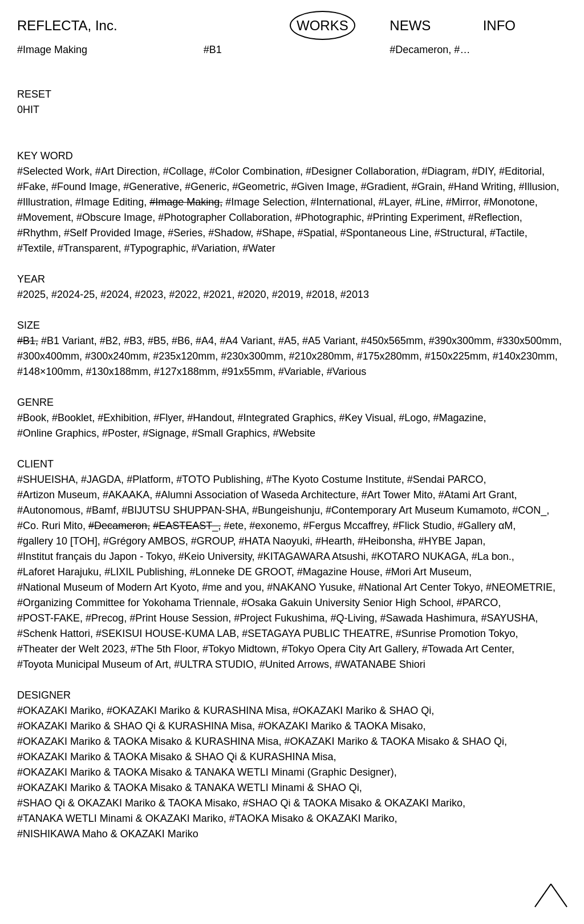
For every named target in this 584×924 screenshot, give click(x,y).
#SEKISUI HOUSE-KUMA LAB (166, 634)
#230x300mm (252, 356)
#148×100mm (49, 372)
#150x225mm (456, 356)
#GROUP (212, 541)
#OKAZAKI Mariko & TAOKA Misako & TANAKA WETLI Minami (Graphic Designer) (206, 772)
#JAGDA (101, 479)
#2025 (31, 294)
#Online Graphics (57, 433)
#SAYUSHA (508, 618)
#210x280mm (320, 356)
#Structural (459, 233)
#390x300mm (460, 341)
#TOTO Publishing (218, 479)
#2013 (355, 294)
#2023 (149, 294)
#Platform (149, 479)
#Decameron (118, 526)
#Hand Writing (481, 187)
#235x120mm (184, 356)
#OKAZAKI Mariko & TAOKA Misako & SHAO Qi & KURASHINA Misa (175, 757)
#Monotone (509, 202)
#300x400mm (48, 356)
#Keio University (215, 556)
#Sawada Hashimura (427, 618)
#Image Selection (265, 202)
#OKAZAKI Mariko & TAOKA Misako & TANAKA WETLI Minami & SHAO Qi (188, 788)
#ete (234, 526)
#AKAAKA (126, 495)
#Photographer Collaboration (224, 217)
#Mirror (462, 202)
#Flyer (167, 418)
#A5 (287, 341)
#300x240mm (116, 356)
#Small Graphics (229, 433)
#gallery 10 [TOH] (57, 541)
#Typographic (155, 248)
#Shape (274, 233)
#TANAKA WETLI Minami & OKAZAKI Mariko (120, 818)
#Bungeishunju (286, 510)
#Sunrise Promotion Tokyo (456, 634)
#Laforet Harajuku (58, 572)
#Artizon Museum (57, 495)
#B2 (109, 341)
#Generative (151, 187)
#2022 (183, 294)
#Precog (105, 618)
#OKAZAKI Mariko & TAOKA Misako (340, 726)
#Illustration (43, 202)
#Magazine (458, 418)
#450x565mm (392, 341)
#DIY (482, 171)
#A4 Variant (246, 341)
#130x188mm (117, 372)
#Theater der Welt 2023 (71, 649)
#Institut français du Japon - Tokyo (95, 556)
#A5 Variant (329, 341)
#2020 (252, 294)
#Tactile (507, 233)
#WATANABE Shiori (380, 664)
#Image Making (184, 202)
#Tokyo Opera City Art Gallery (349, 649)
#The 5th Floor (164, 649)
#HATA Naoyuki (274, 541)
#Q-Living (352, 618)
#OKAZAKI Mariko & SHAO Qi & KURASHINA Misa (135, 726)
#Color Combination (255, 171)
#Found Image (84, 187)
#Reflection (494, 217)
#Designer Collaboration (361, 171)
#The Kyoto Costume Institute (334, 479)
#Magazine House (338, 572)
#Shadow (229, 233)
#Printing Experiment (415, 217)
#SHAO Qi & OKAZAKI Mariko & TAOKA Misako (127, 803)
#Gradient (384, 187)
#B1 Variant (68, 341)
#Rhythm (38, 233)
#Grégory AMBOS (144, 541)
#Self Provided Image (113, 233)
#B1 (26, 341)
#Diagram (444, 171)
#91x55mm (247, 372)
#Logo (413, 418)
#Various (347, 372)
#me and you (232, 587)
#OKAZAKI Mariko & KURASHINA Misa (197, 711)
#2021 (217, 294)
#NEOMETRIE (519, 587)
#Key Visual (366, 418)
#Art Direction (126, 171)
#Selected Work (53, 171)
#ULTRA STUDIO (214, 664)
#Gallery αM (485, 526)
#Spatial (316, 233)
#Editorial (520, 171)
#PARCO (477, 603)
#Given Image (323, 187)
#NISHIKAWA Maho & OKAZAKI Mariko (108, 834)
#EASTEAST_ (185, 526)
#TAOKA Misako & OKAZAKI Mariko (312, 818)
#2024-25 (73, 294)
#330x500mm (528, 341)
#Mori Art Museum (427, 572)
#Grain (427, 187)
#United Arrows (294, 664)
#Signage (164, 433)
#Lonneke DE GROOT (241, 572)
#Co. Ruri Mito (50, 526)
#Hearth (334, 541)
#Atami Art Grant (476, 495)
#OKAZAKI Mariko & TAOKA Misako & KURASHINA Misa (148, 741)
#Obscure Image (114, 217)
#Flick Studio (422, 526)
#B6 (181, 341)
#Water (259, 248)
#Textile (35, 248)
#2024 (115, 294)
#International (341, 202)
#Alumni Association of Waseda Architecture (255, 495)
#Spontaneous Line (385, 233)
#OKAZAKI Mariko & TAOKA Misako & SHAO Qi (394, 741)
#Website (294, 433)
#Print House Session (179, 618)
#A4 (205, 341)
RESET (34, 94)
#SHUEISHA (46, 479)
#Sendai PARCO (445, 479)
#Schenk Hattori (54, 634)
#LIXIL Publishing (144, 572)
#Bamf (101, 510)
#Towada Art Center (467, 649)
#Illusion (537, 187)
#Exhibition (123, 418)
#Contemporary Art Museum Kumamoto (416, 510)
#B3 (133, 341)
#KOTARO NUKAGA (419, 556)
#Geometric (259, 187)
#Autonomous (49, 510)
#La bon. (492, 556)
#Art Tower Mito (397, 495)
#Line (428, 202)
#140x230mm (524, 356)
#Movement (44, 217)
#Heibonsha (385, 541)
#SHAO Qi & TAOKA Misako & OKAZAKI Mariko (352, 803)
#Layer (394, 202)
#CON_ (529, 510)
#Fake (31, 187)
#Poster (119, 433)
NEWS (410, 25)
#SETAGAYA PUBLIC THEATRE (316, 634)
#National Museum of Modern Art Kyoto (107, 587)
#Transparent (88, 248)
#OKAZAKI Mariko (59, 711)
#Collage (183, 171)
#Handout (209, 418)
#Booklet (72, 418)
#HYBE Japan (450, 541)
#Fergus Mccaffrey (345, 526)
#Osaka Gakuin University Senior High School (346, 603)
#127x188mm (185, 372)
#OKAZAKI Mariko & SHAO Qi (362, 711)
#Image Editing (109, 202)
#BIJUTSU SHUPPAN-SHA (184, 510)
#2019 (286, 294)
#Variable (300, 372)
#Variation (214, 248)
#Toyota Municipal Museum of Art (93, 664)
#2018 (321, 294)
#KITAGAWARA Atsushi (312, 556)
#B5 (157, 341)
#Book (32, 418)
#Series (185, 233)
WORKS (323, 25)
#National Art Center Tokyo (419, 587)
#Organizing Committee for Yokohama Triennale (126, 603)
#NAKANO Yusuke (310, 587)
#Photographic (328, 217)
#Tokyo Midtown (239, 649)
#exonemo (273, 526)
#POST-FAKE (48, 618)
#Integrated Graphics (285, 418)
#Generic (206, 187)
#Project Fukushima (279, 618)
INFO (499, 25)
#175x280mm (388, 356)
